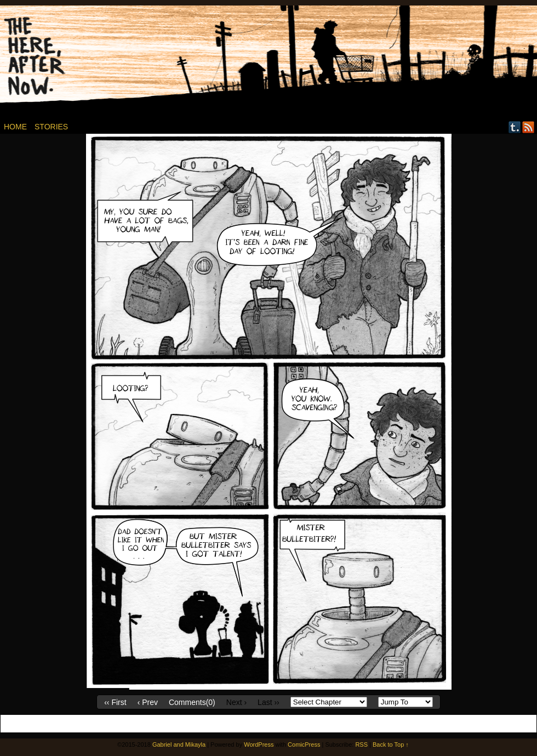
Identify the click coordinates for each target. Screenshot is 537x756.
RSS (529, 127)
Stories (51, 127)
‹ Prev (148, 702)
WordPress (259, 744)
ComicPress (304, 744)
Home (15, 127)
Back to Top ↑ (391, 744)
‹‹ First (115, 702)
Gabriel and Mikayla (179, 744)
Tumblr (515, 127)
